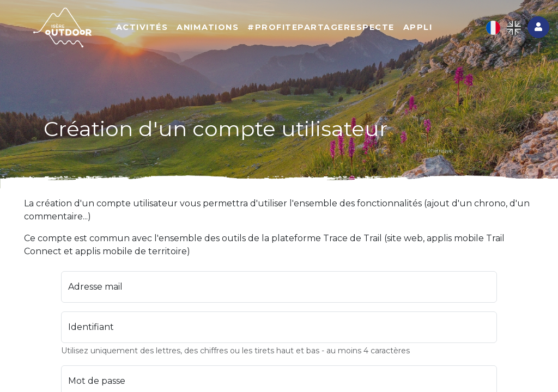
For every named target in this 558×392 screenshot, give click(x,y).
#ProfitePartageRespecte (321, 27)
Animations (208, 27)
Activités (142, 27)
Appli (418, 27)
